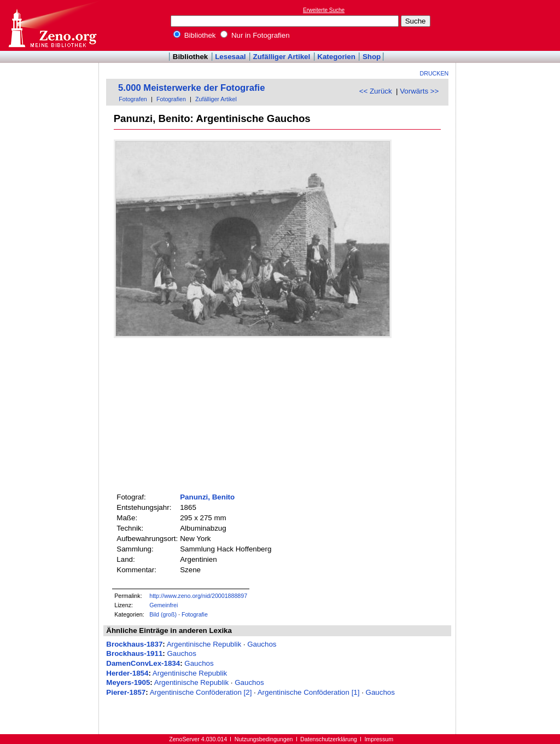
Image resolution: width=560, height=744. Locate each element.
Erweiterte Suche (324, 10)
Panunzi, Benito (207, 497)
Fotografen (133, 99)
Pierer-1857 (126, 692)
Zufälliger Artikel (282, 57)
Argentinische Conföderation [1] (309, 692)
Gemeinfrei (164, 605)
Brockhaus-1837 (134, 644)
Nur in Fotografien (255, 35)
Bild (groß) (163, 614)
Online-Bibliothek (52, 25)
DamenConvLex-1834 (143, 663)
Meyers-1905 (128, 682)
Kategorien (336, 57)
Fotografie (195, 614)
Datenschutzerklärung (329, 739)
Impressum (379, 739)
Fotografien (171, 99)
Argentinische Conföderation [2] (201, 692)
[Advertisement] (510, 25)
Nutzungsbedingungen (264, 739)
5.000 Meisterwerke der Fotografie (191, 88)
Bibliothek (195, 35)
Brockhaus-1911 (134, 653)
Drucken (434, 73)
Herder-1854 (127, 673)
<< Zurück (376, 91)
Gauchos (262, 644)
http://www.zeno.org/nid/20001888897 (198, 596)
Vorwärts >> (419, 91)
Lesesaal (230, 57)
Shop (372, 57)
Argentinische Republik (204, 644)
